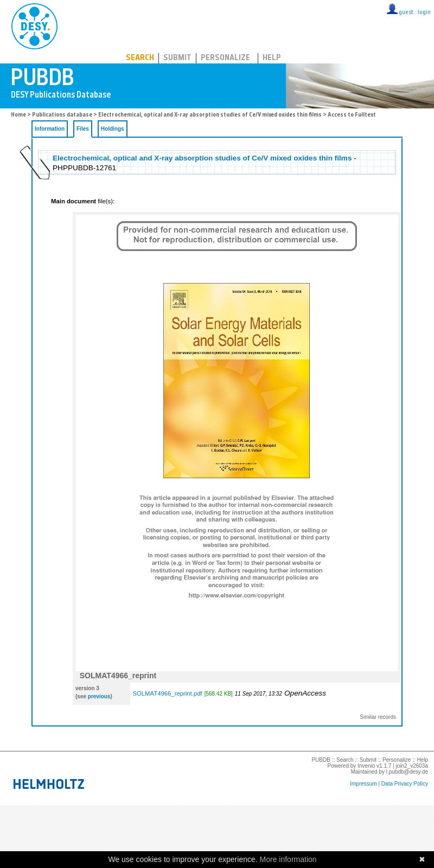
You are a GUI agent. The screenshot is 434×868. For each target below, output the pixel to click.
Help (272, 58)
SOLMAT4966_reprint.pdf (167, 693)
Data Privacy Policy (405, 784)
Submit (177, 58)
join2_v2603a (412, 766)
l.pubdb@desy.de (407, 772)
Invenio (366, 766)
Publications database (62, 115)
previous (99, 696)
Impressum (363, 784)
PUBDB (82, 24)
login (424, 13)
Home (18, 115)
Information (50, 129)
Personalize (225, 58)
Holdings (113, 129)
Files (83, 129)
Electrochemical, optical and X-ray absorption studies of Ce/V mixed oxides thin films (210, 115)
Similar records (378, 717)
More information (288, 859)
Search (140, 58)
